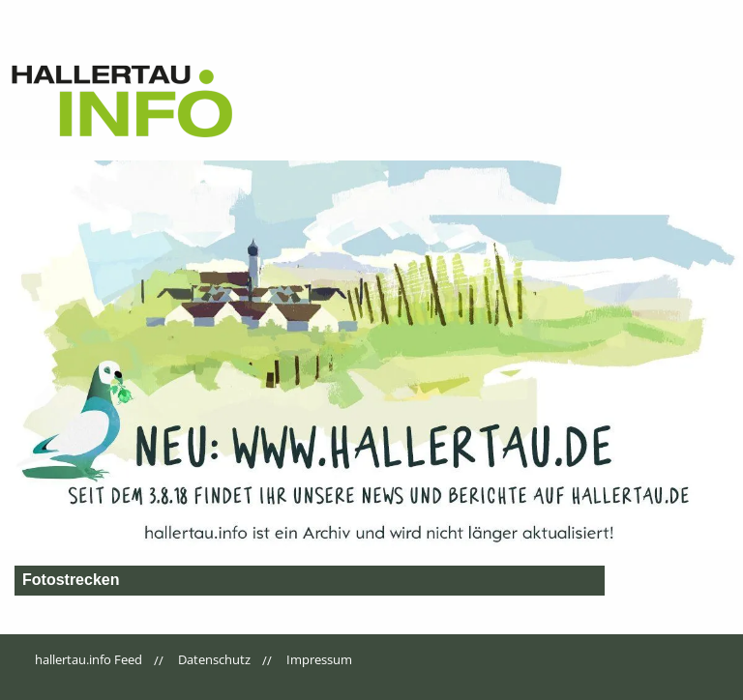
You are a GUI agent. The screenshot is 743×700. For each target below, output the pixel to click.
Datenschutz (214, 659)
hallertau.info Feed (89, 659)
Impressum (319, 659)
